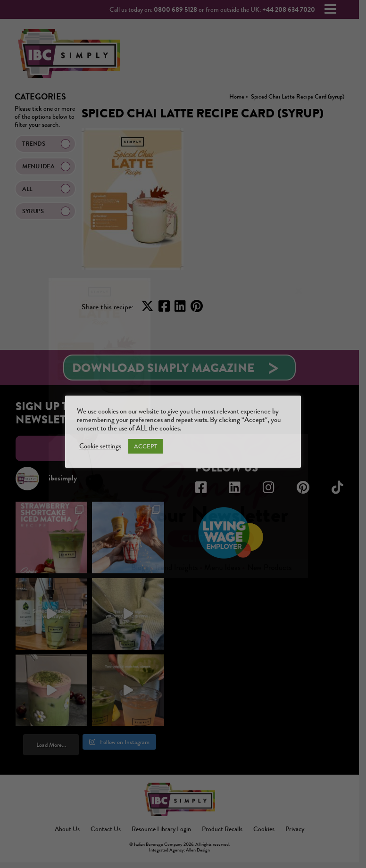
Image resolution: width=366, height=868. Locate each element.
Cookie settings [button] (100, 446)
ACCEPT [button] (146, 446)
